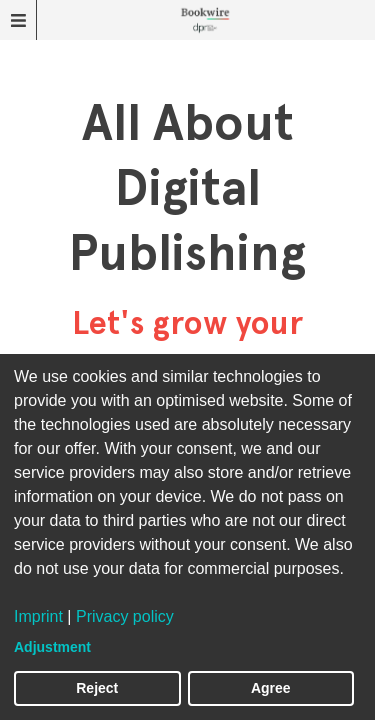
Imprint (38, 616)
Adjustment (52, 647)
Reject (97, 688)
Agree (271, 688)
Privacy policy (125, 616)
